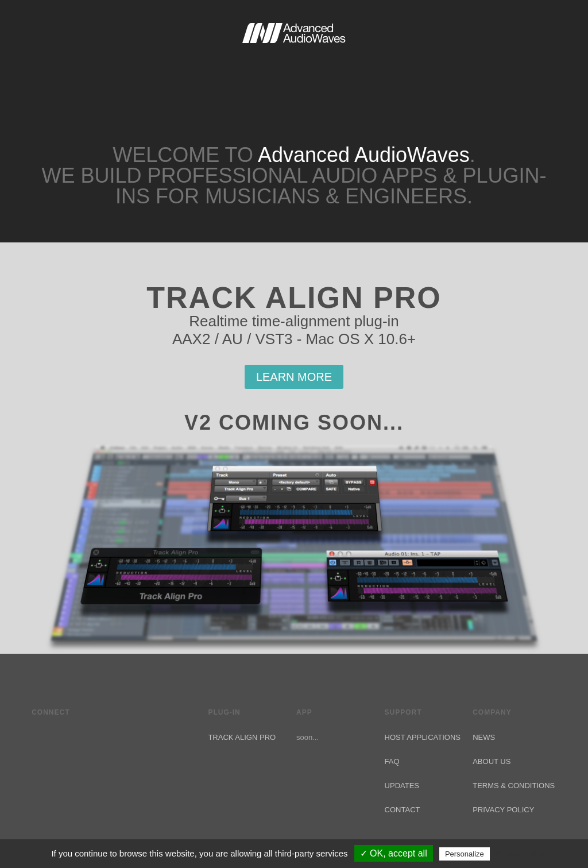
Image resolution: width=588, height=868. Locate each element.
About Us (492, 761)
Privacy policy (520, 854)
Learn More (294, 377)
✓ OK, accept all (394, 853)
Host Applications (423, 737)
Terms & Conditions (514, 786)
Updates (402, 786)
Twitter (38, 736)
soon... (307, 737)
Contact (403, 810)
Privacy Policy (503, 810)
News (484, 737)
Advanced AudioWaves (294, 57)
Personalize (465, 854)
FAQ (392, 761)
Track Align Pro (242, 737)
